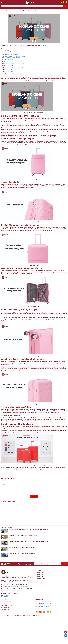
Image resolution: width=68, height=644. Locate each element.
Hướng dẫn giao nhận (6, 603)
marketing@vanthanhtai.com (12, 593)
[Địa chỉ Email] (51, 564)
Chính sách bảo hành (40, 576)
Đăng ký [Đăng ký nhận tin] (64, 564)
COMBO (42, 8)
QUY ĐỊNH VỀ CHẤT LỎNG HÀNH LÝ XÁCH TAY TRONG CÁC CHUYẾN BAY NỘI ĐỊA (29, 530)
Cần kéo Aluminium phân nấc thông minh (13, 62)
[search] (65, 6)
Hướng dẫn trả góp (5, 609)
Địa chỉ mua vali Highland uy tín (9, 74)
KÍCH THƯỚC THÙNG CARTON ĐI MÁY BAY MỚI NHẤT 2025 (23, 536)
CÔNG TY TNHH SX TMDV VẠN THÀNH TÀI (20, 616)
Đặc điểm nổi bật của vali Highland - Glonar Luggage (14, 56)
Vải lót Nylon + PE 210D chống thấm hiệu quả (14, 64)
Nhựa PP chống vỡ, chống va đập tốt (12, 58)
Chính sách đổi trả (39, 574)
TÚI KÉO (32, 8)
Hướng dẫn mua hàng (6, 601)
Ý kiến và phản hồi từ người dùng (11, 70)
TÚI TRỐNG (37, 8)
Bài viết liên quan (7, 527)
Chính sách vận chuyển (40, 578)
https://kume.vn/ (58, 427)
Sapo (38, 616)
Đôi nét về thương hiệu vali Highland (10, 54)
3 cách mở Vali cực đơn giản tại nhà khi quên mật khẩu (22, 553)
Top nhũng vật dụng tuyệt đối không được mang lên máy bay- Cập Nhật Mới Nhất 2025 (29, 541)
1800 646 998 (12, 591)
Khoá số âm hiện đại (8, 60)
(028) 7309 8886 (20, 591)
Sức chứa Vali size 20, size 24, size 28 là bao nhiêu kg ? (22, 547)
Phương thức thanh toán (6, 605)
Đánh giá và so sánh (8, 72)
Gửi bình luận (34, 497)
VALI (25, 8)
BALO (28, 8)
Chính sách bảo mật (39, 572)
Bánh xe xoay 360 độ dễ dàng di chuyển (13, 66)
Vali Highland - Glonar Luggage (8, 141)
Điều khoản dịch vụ (5, 607)
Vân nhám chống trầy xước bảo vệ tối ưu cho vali (15, 68)
